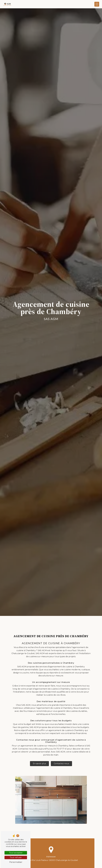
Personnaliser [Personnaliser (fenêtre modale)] (16, 862)
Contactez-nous (61, 758)
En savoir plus (39, 758)
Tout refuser (16, 857)
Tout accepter (16, 853)
